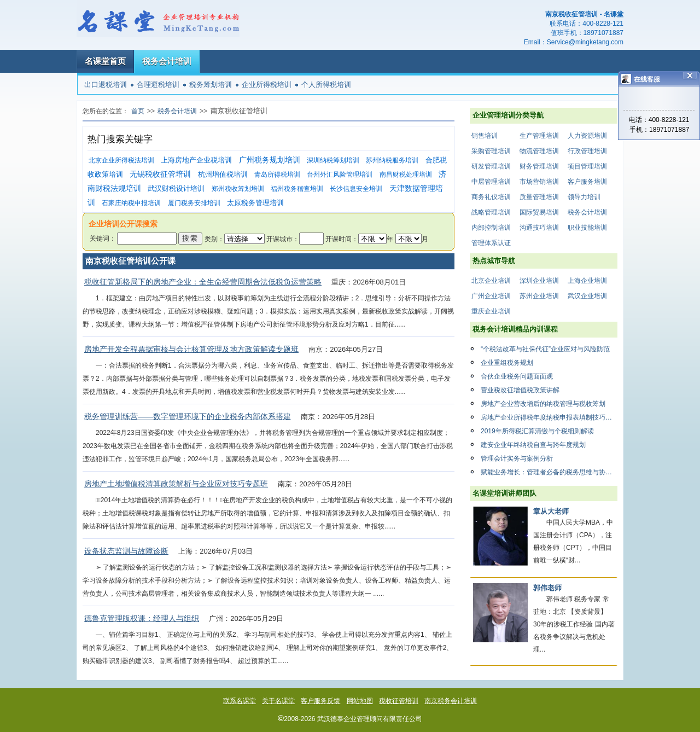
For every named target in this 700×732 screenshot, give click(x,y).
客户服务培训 (587, 182)
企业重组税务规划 (507, 363)
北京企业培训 (491, 281)
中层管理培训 (491, 182)
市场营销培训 (539, 182)
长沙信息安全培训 (356, 189)
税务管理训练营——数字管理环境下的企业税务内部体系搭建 (188, 416)
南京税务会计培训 (451, 701)
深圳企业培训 (539, 281)
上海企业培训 (587, 281)
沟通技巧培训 (539, 228)
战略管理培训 (491, 212)
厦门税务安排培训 (194, 203)
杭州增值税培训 (223, 174)
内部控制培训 (491, 228)
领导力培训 (584, 197)
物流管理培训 (539, 151)
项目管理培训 (587, 166)
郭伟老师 (547, 588)
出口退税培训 (106, 85)
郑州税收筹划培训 (238, 189)
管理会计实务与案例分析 (517, 458)
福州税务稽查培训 (297, 189)
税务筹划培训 (211, 85)
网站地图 (360, 701)
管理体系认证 (491, 243)
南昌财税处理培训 (406, 175)
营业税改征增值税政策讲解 (520, 390)
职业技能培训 (587, 228)
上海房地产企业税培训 (196, 160)
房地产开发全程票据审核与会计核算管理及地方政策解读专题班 (191, 349)
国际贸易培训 (539, 212)
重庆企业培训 (491, 311)
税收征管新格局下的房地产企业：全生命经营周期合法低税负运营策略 (203, 282)
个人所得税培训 (326, 85)
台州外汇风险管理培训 (340, 175)
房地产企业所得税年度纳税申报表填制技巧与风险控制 (549, 417)
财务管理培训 (539, 166)
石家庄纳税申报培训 (131, 203)
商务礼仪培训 (491, 197)
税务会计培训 (167, 61)
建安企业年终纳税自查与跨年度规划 (533, 445)
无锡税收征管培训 (160, 174)
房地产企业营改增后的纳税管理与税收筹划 (543, 404)
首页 (138, 111)
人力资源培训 (587, 136)
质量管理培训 (539, 197)
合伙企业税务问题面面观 (517, 376)
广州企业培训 (491, 296)
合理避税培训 (158, 85)
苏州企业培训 (539, 296)
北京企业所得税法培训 (121, 160)
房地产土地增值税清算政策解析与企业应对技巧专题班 (176, 484)
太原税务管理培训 (255, 203)
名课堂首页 (105, 61)
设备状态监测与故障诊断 (126, 551)
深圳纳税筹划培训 (333, 160)
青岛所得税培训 (277, 175)
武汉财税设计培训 (176, 188)
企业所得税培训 (267, 85)
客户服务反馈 (320, 701)
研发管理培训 (491, 166)
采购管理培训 (491, 151)
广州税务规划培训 (270, 160)
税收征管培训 (399, 701)
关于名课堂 (278, 701)
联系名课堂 (240, 701)
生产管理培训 (539, 136)
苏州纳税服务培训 (392, 160)
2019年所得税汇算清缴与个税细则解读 (537, 431)
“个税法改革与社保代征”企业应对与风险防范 (545, 349)
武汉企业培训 (587, 296)
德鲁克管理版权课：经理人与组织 (142, 618)
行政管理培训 (587, 151)
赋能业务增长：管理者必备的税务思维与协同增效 (549, 472)
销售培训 (485, 136)
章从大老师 (551, 511)
